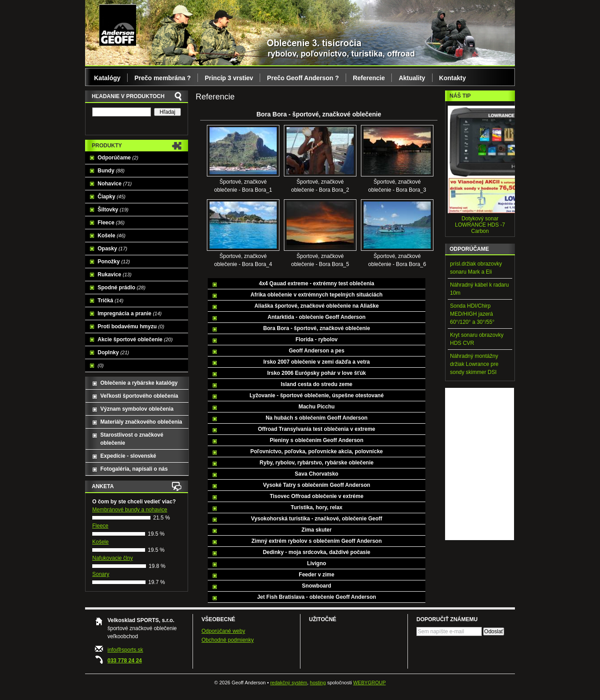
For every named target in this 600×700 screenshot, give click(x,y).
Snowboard (316, 586)
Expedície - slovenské (128, 456)
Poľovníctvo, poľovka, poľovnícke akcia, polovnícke (317, 451)
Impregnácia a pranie (130, 313)
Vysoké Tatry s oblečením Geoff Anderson (317, 485)
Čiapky (111, 197)
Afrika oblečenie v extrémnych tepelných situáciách (317, 295)
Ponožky (114, 262)
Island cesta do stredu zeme (317, 384)
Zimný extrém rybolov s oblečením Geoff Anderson (317, 541)
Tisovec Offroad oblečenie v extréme (316, 496)
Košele (111, 236)
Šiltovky (113, 210)
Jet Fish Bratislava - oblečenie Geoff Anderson (317, 597)
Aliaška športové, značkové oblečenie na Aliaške (317, 306)
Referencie (369, 78)
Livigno (317, 563)
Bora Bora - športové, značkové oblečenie (317, 328)
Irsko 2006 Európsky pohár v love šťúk (317, 373)
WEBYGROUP (370, 683)
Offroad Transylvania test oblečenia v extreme (317, 429)
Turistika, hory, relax (317, 507)
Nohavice (115, 184)
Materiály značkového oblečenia (141, 422)
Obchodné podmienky (228, 640)
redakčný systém (289, 683)
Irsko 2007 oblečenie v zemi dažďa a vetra (317, 362)
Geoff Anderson (118, 25)
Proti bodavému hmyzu (131, 326)
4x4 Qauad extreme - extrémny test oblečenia (316, 283)
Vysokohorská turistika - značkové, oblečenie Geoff (317, 519)
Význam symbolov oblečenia (137, 409)
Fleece (111, 223)
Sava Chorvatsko (316, 474)
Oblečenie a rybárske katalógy (139, 383)
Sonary (101, 574)
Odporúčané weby (223, 631)
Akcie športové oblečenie (135, 339)
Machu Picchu (317, 407)
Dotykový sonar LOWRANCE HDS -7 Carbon (480, 225)
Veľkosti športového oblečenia (139, 396)
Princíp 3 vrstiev (229, 78)
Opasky (112, 249)
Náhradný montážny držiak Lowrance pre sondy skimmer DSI (474, 364)
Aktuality (412, 78)
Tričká (111, 301)
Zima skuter (316, 530)
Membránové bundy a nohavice (130, 510)
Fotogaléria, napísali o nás (134, 469)
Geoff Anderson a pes (317, 351)
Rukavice (115, 275)
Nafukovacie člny (113, 558)
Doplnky (113, 352)
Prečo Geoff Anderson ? (303, 78)
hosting (318, 683)
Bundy (111, 171)
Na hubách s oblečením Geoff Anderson (317, 418)
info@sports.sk (125, 650)
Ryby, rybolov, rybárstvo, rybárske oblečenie (317, 463)
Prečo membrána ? (163, 78)
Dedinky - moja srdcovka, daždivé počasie (317, 552)
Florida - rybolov (317, 339)
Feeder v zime (316, 575)
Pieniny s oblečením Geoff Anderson (317, 440)
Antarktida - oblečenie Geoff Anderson (317, 317)
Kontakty (453, 78)
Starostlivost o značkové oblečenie (132, 439)
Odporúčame (118, 158)
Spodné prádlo (122, 288)
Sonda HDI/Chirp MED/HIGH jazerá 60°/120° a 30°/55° (472, 314)
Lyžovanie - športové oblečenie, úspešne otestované (317, 395)
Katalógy (107, 78)
